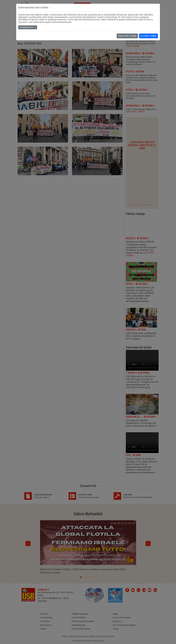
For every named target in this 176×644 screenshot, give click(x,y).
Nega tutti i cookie (127, 36)
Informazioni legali (62, 22)
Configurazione (26, 27)
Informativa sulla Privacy (139, 20)
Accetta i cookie (148, 36)
